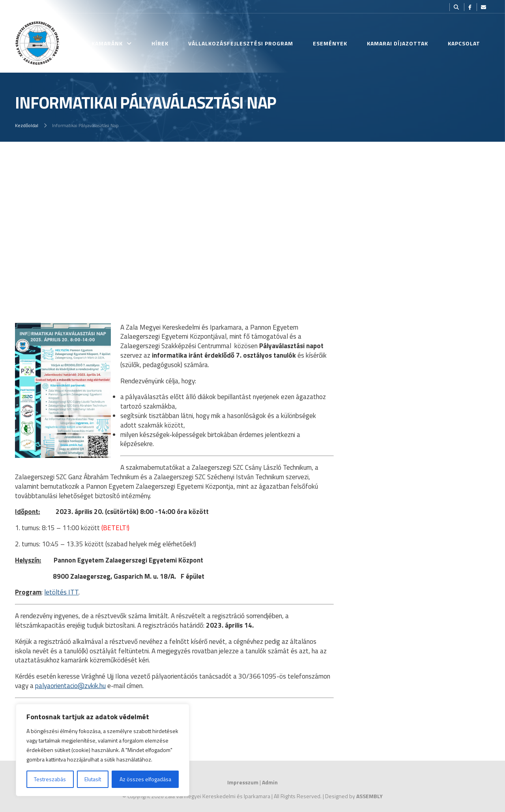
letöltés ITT (61, 592)
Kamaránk (107, 43)
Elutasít (93, 779)
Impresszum (243, 782)
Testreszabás (50, 779)
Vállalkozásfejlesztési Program (241, 43)
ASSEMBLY (369, 796)
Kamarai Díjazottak (397, 43)
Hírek (160, 43)
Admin (270, 782)
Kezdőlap (57, 43)
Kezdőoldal (27, 125)
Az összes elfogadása (145, 779)
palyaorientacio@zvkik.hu (70, 686)
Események (330, 43)
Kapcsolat (464, 43)
